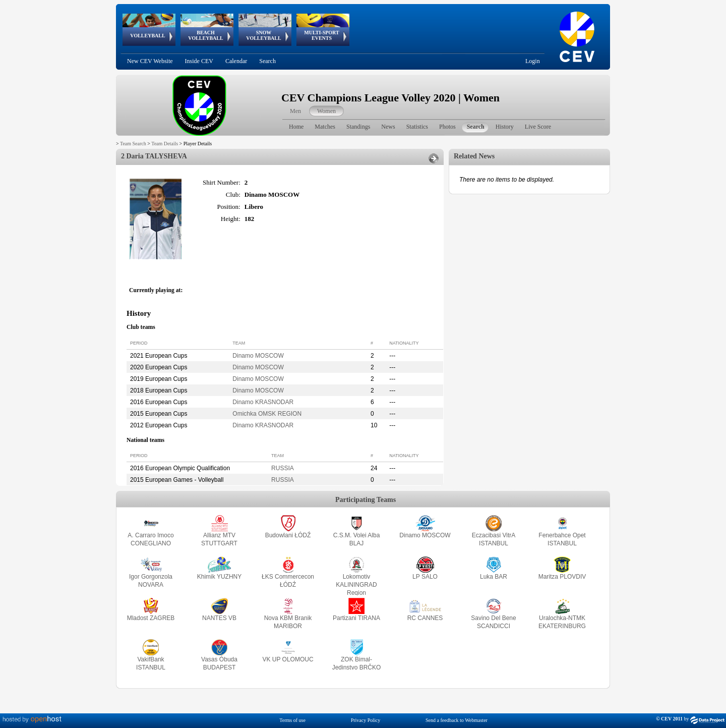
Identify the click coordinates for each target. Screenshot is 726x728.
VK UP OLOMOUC (288, 659)
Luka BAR (494, 577)
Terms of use (292, 720)
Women (326, 111)
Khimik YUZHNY (219, 577)
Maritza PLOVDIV (562, 577)
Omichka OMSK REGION (267, 414)
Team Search (133, 144)
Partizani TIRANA (356, 618)
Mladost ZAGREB (151, 618)
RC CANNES (425, 618)
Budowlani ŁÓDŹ (288, 535)
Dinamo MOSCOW (258, 356)
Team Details (165, 144)
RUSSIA (283, 468)
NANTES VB (219, 618)
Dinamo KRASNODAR (263, 402)
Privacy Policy (366, 720)
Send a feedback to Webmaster (457, 720)
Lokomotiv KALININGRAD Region (356, 585)
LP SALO (425, 577)
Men (295, 111)
